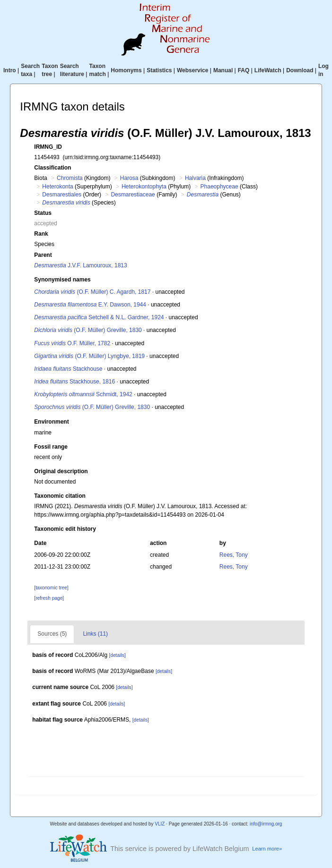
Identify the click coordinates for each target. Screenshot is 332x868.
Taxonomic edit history (65, 529)
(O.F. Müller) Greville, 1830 (88, 330)
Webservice (193, 70)
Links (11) (95, 634)
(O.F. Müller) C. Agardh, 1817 (92, 292)
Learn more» (267, 849)
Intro (10, 70)
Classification (52, 168)
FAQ (244, 70)
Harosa (129, 178)
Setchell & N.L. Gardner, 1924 (99, 317)
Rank (41, 234)
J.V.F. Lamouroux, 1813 (80, 265)
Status (43, 213)
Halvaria (195, 178)
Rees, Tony (234, 555)
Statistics (159, 70)
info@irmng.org (266, 824)
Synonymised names (62, 280)
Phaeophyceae (219, 187)
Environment (51, 422)
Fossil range (51, 447)
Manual (223, 70)
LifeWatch (268, 70)
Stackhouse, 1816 (74, 382)
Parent (43, 255)
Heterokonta (57, 187)
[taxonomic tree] (51, 588)
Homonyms (126, 70)
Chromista (70, 178)
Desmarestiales (62, 195)
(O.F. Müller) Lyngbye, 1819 (89, 356)
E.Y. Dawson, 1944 (90, 305)
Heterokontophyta (144, 187)
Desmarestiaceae (133, 195)
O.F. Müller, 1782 (72, 343)
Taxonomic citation (60, 496)
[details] (117, 655)
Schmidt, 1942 (83, 394)
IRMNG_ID (48, 147)
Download (300, 70)
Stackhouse (68, 369)
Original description (61, 471)
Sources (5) (52, 634)
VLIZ (160, 824)
